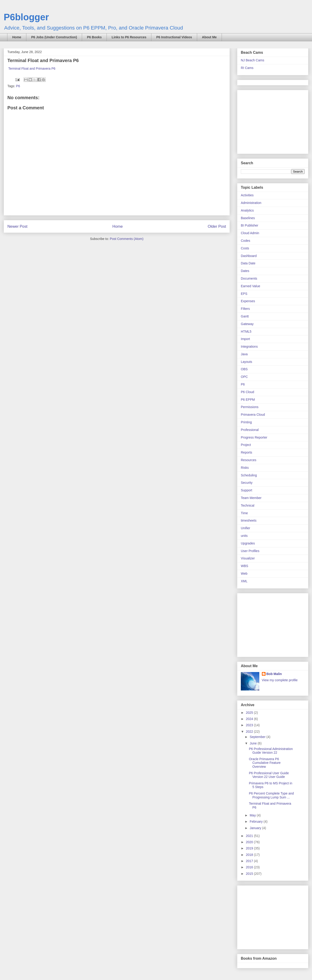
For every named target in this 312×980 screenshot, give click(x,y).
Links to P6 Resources (129, 37)
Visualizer (248, 558)
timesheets (249, 520)
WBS (245, 566)
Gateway (247, 324)
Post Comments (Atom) (127, 239)
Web (244, 574)
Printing (246, 422)
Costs (245, 248)
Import (245, 339)
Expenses (248, 301)
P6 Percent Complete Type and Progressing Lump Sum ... (271, 795)
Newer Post (17, 226)
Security (247, 483)
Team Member (251, 498)
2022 (250, 732)
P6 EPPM (248, 400)
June (254, 743)
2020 (250, 842)
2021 (250, 836)
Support (246, 490)
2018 (250, 855)
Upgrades (248, 543)
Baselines (248, 218)
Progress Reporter (254, 437)
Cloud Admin (250, 233)
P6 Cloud (248, 392)
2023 (250, 725)
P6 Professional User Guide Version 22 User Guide (269, 775)
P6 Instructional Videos (174, 37)
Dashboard (249, 256)
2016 (250, 867)
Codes (245, 241)
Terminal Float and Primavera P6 (32, 69)
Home (17, 37)
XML (244, 581)
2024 (250, 719)
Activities (247, 195)
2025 (250, 713)
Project (246, 445)
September (258, 737)
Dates (245, 271)
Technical (248, 505)
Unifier (245, 528)
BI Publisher (249, 225)
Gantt (245, 316)
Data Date (248, 263)
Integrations (249, 347)
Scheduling (249, 475)
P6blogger (26, 17)
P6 (18, 86)
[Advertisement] (270, 121)
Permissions (250, 407)
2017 (250, 861)
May (253, 815)
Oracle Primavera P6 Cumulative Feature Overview (265, 763)
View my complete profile (280, 680)
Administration (251, 203)
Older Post (217, 226)
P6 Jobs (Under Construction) (54, 37)
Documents (249, 278)
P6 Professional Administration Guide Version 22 (271, 751)
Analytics (247, 210)
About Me (209, 37)
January (256, 828)
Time (244, 513)
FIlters (245, 309)
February (257, 822)
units (244, 536)
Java (244, 354)
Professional (250, 430)
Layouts (246, 362)
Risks (245, 468)
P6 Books (94, 37)
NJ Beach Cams (252, 60)
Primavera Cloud (253, 415)
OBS (244, 369)
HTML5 (246, 332)
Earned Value (251, 286)
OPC (244, 377)
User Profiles (250, 551)
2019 (250, 848)
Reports (246, 452)
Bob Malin (274, 674)
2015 (250, 874)
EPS (244, 294)
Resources (249, 460)
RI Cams (247, 68)
